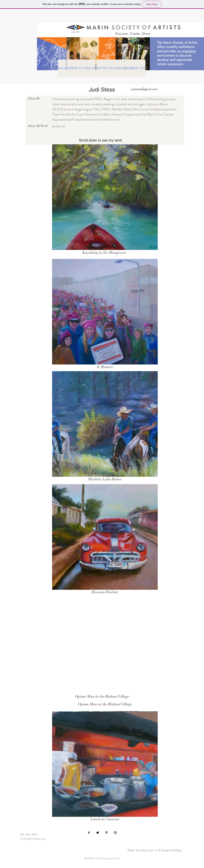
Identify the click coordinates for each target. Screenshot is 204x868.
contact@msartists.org (32, 839)
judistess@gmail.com (144, 89)
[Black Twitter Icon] (98, 833)
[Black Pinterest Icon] (106, 833)
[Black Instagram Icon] (115, 833)
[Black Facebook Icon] (89, 833)
